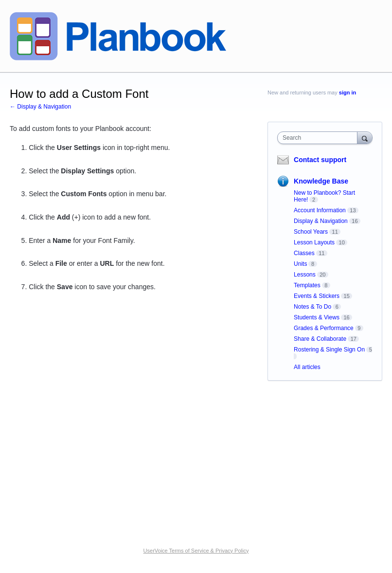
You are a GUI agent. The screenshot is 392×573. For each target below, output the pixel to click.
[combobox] (320, 138)
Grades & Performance (324, 328)
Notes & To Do (312, 307)
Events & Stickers (317, 296)
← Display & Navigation (40, 107)
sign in (347, 92)
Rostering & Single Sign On (329, 350)
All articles (307, 367)
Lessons (305, 275)
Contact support (320, 160)
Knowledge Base (321, 181)
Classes (304, 253)
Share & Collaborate (320, 339)
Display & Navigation (321, 221)
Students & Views (317, 317)
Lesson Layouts (314, 242)
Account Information (320, 210)
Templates (307, 285)
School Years (311, 232)
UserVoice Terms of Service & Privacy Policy (196, 551)
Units (300, 264)
